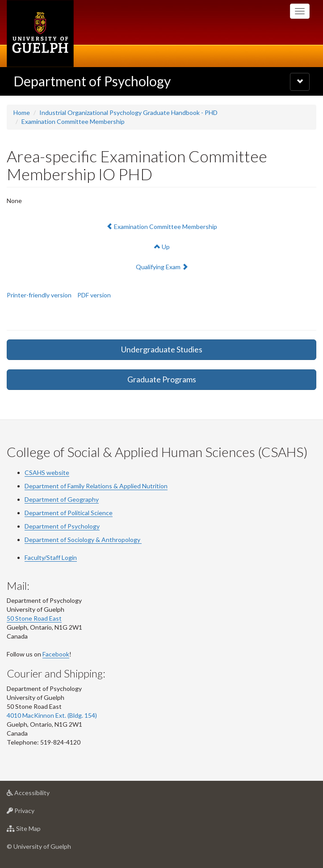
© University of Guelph (39, 846)
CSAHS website (47, 472)
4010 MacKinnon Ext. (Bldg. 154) (52, 715)
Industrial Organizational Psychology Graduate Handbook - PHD (128, 112)
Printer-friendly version (39, 295)
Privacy (35, 813)
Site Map (38, 831)
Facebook (56, 654)
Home (22, 112)
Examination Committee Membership (73, 121)
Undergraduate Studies (162, 349)
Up (162, 247)
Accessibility (42, 795)
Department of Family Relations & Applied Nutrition (96, 486)
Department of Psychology (92, 81)
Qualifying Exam (162, 266)
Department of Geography (62, 499)
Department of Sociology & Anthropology (83, 540)
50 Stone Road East (34, 618)
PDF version (94, 295)
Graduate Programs (162, 379)
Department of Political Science (69, 513)
